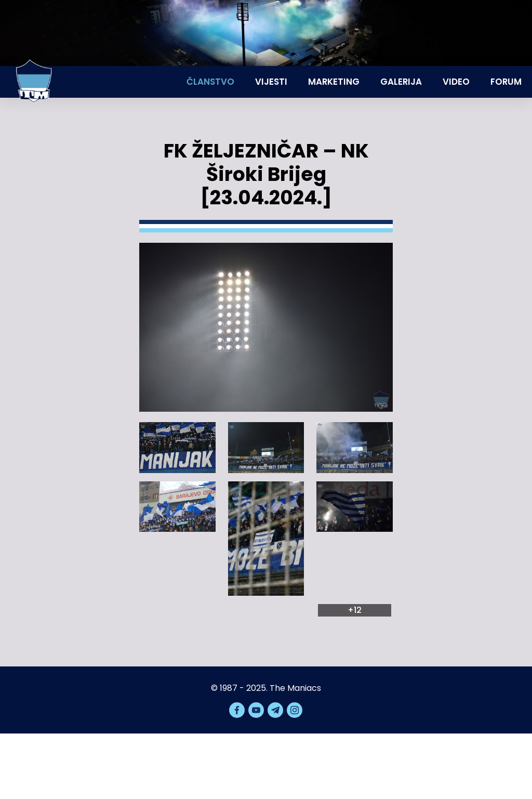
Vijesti (271, 82)
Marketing (334, 82)
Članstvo (210, 82)
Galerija (401, 82)
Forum (506, 82)
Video (456, 82)
